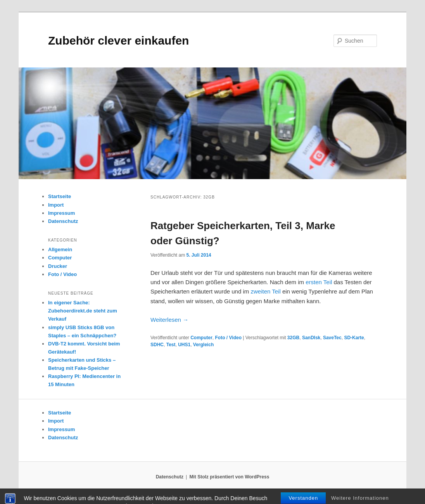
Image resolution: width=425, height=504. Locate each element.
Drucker (58, 266)
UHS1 (184, 345)
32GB (293, 338)
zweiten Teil (265, 291)
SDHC (157, 345)
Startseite (60, 196)
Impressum (61, 213)
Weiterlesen (169, 320)
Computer (201, 338)
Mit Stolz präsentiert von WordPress (229, 477)
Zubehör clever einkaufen (118, 41)
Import (56, 205)
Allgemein (60, 249)
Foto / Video (228, 338)
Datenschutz (63, 221)
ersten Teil (319, 282)
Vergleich (203, 345)
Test (171, 345)
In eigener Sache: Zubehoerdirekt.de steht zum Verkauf (83, 311)
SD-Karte (354, 338)
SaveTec (332, 338)
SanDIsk (311, 338)
